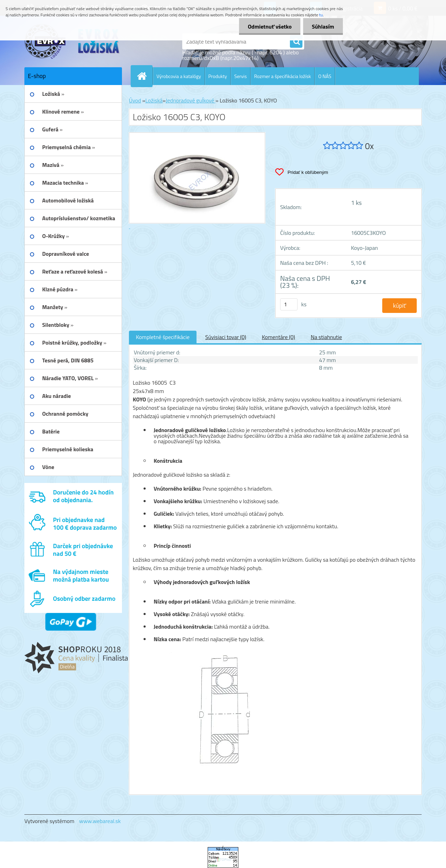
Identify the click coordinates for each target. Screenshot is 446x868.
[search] (296, 42)
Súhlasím (323, 26)
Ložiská (154, 100)
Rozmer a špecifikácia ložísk (282, 76)
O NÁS (325, 76)
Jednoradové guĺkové (190, 100)
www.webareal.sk (100, 821)
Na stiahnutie (326, 337)
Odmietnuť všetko (270, 26)
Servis (240, 76)
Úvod (135, 100)
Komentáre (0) (278, 337)
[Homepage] (145, 76)
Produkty (218, 76)
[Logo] (72, 41)
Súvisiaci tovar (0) (226, 337)
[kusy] (289, 304)
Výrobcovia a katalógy (179, 76)
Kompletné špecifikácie (163, 337)
